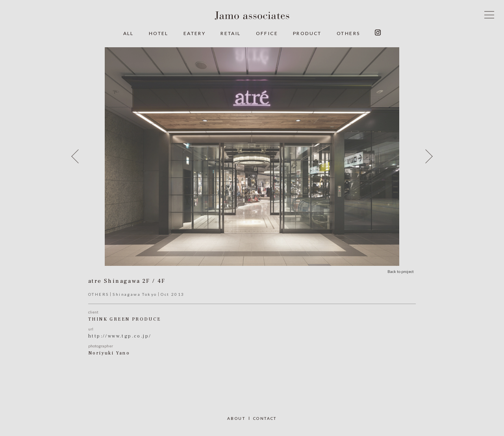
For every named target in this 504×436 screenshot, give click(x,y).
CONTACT (265, 418)
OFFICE (267, 33)
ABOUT (236, 418)
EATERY (195, 33)
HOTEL (159, 33)
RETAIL (231, 33)
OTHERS (348, 33)
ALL (129, 33)
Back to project (401, 271)
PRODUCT (307, 33)
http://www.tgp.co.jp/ (120, 336)
